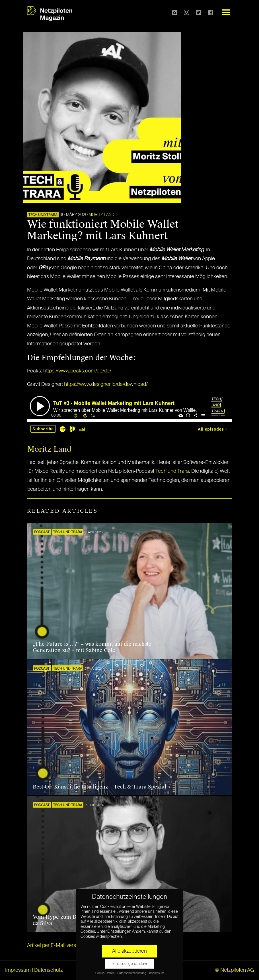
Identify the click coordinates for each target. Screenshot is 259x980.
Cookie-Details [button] (105, 973)
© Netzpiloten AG (234, 970)
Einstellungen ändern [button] (130, 964)
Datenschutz (49, 970)
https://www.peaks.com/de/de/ (77, 371)
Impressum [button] (157, 973)
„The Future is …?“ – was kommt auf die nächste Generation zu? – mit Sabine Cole (92, 647)
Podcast (42, 532)
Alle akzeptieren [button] (129, 951)
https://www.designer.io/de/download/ (106, 384)
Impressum (18, 970)
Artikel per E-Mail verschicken (60, 946)
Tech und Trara (43, 215)
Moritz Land (101, 215)
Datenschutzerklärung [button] (132, 973)
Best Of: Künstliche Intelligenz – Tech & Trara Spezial (99, 787)
